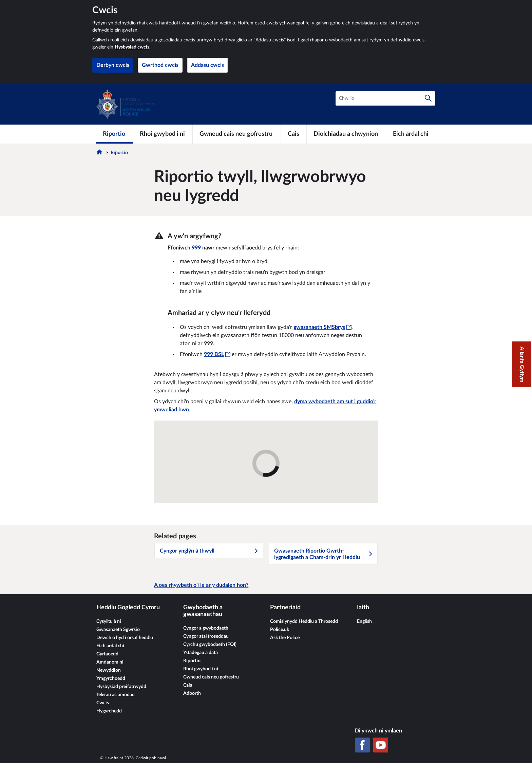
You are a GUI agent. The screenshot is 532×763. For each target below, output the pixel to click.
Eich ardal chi (110, 646)
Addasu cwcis (207, 65)
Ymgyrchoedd (111, 678)
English (364, 621)
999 (196, 248)
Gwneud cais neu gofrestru (211, 677)
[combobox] (385, 98)
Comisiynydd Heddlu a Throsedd (304, 621)
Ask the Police (285, 638)
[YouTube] (381, 745)
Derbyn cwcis (113, 65)
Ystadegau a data (201, 653)
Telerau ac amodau (116, 695)
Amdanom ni (110, 662)
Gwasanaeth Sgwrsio (118, 630)
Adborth (192, 693)
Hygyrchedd (109, 711)
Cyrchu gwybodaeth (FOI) (210, 645)
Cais (188, 685)
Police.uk (280, 630)
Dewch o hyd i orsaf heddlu (125, 638)
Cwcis (103, 703)
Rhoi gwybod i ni (201, 669)
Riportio (119, 153)
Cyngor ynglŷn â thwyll (209, 551)
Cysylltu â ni (109, 621)
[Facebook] (362, 745)
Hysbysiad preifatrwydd (121, 687)
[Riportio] (114, 134)
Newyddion (109, 670)
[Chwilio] (428, 98)
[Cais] (294, 134)
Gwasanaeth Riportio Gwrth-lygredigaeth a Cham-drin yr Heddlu (324, 554)
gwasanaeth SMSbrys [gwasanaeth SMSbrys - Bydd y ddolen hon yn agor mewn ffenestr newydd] (322, 327)
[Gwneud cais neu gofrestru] (237, 134)
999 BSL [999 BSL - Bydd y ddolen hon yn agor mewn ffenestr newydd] (217, 354)
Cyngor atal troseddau (206, 636)
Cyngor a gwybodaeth (206, 628)
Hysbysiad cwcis (132, 47)
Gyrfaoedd (107, 654)
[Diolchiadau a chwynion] (346, 134)
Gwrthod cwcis (160, 65)
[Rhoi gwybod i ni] (163, 134)
